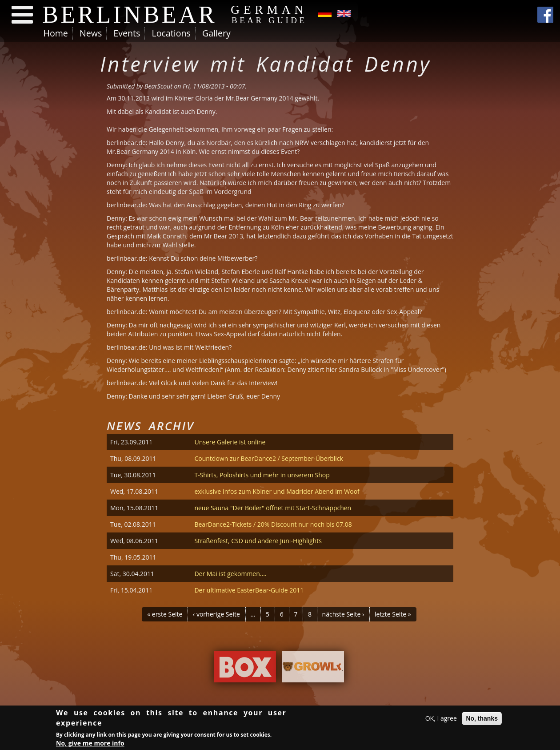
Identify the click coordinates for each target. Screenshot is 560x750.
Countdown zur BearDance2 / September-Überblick (269, 458)
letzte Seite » (393, 614)
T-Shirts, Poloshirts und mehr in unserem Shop (262, 475)
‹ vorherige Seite (216, 614)
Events (127, 33)
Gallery (216, 33)
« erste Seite (165, 614)
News (91, 33)
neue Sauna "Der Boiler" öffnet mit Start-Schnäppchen (273, 508)
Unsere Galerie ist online (230, 442)
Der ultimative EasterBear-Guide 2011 (249, 590)
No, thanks (482, 720)
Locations (171, 33)
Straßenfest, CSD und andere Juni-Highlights (258, 541)
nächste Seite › (343, 614)
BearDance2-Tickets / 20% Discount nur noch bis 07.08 (273, 524)
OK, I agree (441, 720)
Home (56, 33)
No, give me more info (90, 744)
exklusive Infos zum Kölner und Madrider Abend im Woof (277, 491)
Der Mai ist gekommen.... (230, 574)
